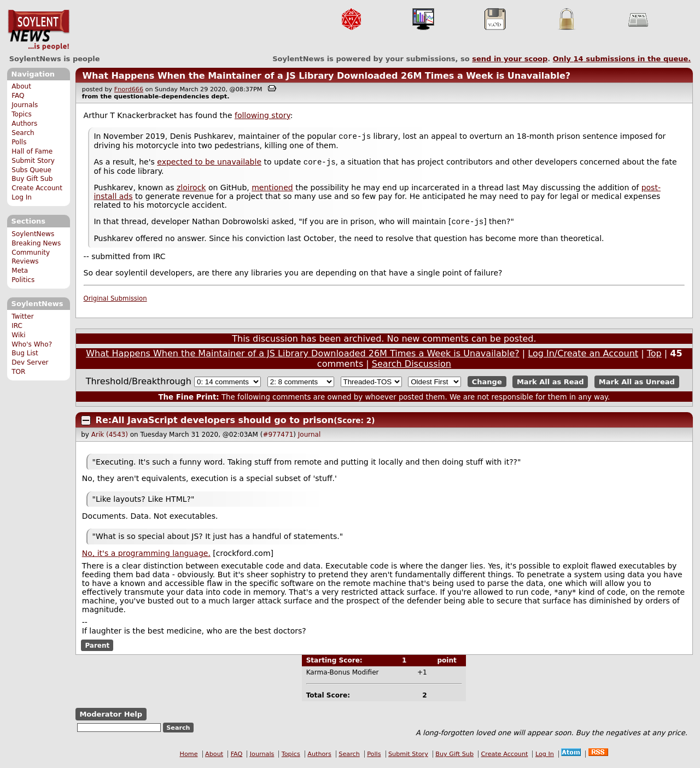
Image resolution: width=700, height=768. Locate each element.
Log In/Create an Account (583, 357)
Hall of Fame (32, 151)
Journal (310, 438)
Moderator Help (111, 717)
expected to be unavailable (209, 164)
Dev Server (30, 362)
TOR (18, 372)
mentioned (272, 190)
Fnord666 (129, 89)
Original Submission (115, 302)
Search (23, 133)
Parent (97, 648)
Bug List (25, 353)
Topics (22, 114)
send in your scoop (510, 59)
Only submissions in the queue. (622, 59)
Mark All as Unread (637, 385)
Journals (25, 105)
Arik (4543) (110, 438)
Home (189, 757)
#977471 (278, 438)
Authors (24, 124)
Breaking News (36, 243)
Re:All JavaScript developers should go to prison (215, 423)
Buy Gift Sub (32, 179)
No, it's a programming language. (146, 556)
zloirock (191, 190)
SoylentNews (39, 30)
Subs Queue (31, 170)
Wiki (18, 335)
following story (262, 115)
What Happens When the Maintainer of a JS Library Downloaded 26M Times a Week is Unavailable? (326, 76)
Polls (19, 142)
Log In (22, 197)
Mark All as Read (550, 385)
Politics (23, 280)
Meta (20, 271)
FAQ (18, 96)
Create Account (37, 188)
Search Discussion (412, 367)
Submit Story (33, 161)
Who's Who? (32, 344)
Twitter (22, 316)
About (21, 86)
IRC (17, 326)
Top (654, 357)
